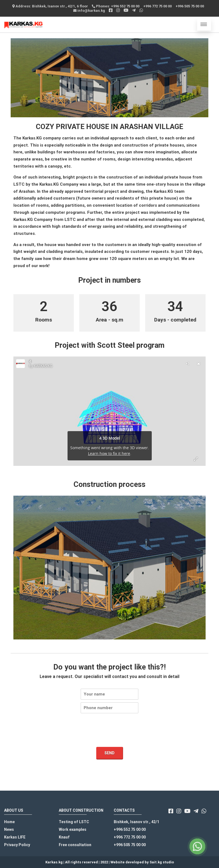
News (9, 829)
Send (109, 753)
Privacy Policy (17, 845)
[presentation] (110, 738)
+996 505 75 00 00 (190, 6)
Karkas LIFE (15, 837)
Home (9, 822)
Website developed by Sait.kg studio (142, 862)
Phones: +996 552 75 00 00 (116, 6)
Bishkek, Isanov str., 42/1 (136, 822)
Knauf (64, 837)
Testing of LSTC (74, 822)
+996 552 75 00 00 (130, 829)
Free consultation (75, 845)
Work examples (73, 829)
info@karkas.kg (89, 11)
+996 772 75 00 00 (157, 6)
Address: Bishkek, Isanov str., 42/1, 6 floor (50, 6)
